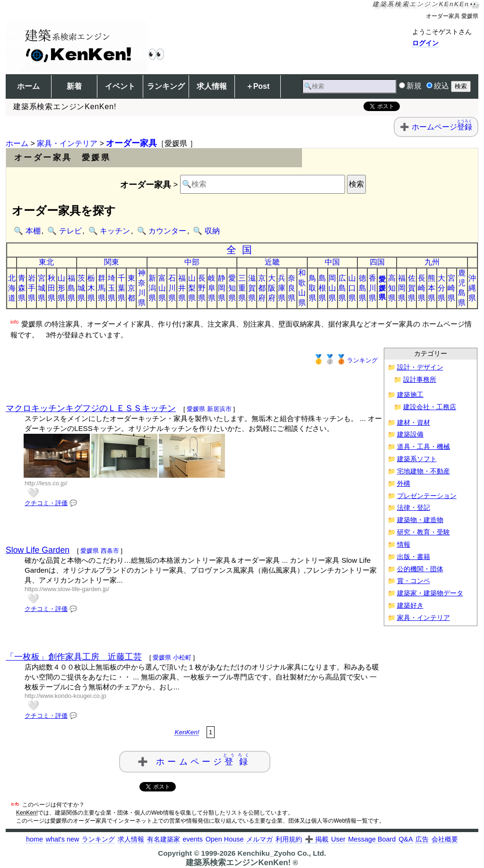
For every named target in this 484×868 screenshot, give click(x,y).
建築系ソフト (417, 459)
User (338, 839)
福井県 (182, 288)
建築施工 (410, 395)
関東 (112, 262)
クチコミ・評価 (46, 503)
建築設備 (410, 434)
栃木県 (91, 288)
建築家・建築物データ (430, 593)
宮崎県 (451, 288)
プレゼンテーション (427, 496)
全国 (242, 250)
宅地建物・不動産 (423, 471)
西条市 (110, 551)
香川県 (372, 288)
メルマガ (259, 839)
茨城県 (81, 288)
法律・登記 (414, 508)
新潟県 (152, 288)
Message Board (372, 839)
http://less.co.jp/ (46, 483)
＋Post (258, 86)
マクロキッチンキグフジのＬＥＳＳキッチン (91, 408)
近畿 (272, 262)
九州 (432, 262)
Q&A (406, 839)
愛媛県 (382, 288)
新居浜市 (219, 409)
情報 (404, 545)
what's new (63, 839)
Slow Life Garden (38, 550)
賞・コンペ (414, 581)
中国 (332, 262)
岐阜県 (212, 288)
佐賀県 (412, 288)
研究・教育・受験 (423, 532)
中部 (192, 262)
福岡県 (402, 288)
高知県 (392, 288)
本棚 (33, 231)
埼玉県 (112, 288)
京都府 (262, 288)
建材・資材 (414, 423)
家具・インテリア (67, 143)
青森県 (22, 288)
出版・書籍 (414, 557)
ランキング (166, 86)
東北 (46, 262)
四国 (377, 262)
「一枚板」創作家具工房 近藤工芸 (74, 657)
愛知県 (232, 288)
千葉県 (121, 288)
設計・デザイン (420, 367)
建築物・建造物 (420, 520)
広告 (422, 839)
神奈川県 (142, 288)
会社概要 (445, 839)
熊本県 (432, 288)
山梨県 (192, 288)
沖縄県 (472, 288)
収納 (212, 231)
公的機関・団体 (420, 569)
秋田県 (52, 288)
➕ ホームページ (195, 760)
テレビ (70, 231)
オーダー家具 (131, 143)
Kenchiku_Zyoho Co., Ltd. (281, 853)
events (192, 839)
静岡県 (222, 288)
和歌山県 (302, 288)
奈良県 (292, 288)
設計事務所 (420, 380)
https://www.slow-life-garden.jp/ (67, 589)
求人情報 (212, 86)
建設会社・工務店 (430, 407)
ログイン (425, 43)
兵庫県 (282, 288)
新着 (74, 86)
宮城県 (42, 288)
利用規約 (289, 839)
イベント (120, 86)
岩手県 (32, 288)
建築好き (410, 606)
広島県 (342, 288)
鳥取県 (312, 288)
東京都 (131, 288)
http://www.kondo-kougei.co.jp (65, 696)
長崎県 (422, 288)
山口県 (352, 288)
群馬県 (102, 288)
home (35, 839)
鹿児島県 (462, 288)
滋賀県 (252, 288)
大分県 (441, 288)
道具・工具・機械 (423, 447)
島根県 (322, 288)
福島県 (71, 288)
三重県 (242, 288)
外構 (404, 484)
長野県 (202, 288)
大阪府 (272, 288)
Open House (225, 839)
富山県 (162, 288)
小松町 (182, 657)
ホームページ (442, 127)
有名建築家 (164, 839)
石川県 (172, 288)
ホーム (28, 86)
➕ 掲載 (317, 839)
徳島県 (363, 288)
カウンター (167, 231)
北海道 (12, 288)
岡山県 (332, 288)
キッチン (115, 231)
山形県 (61, 288)
